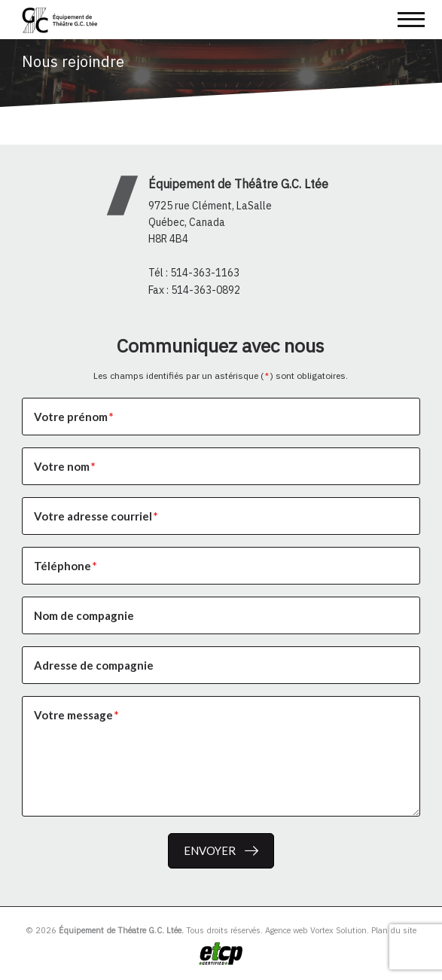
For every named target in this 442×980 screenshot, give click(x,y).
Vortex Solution (338, 930)
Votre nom (66, 466)
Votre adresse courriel (97, 516)
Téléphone (66, 566)
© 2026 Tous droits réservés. (144, 930)
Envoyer (210, 850)
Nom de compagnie (84, 615)
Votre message (77, 715)
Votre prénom (75, 417)
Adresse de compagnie (94, 665)
